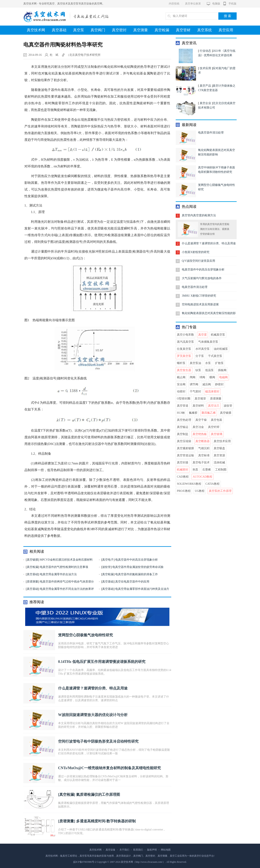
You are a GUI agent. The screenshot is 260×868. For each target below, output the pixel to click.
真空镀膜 (32, 560)
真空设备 (110, 850)
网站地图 (166, 850)
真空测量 (142, 30)
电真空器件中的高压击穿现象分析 (136, 560)
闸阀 (193, 377)
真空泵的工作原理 (220, 491)
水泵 (208, 363)
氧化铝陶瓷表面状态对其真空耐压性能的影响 (209, 315)
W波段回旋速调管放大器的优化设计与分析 (93, 715)
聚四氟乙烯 (209, 413)
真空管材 (185, 30)
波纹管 (106, 567)
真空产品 (205, 86)
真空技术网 (38, 30)
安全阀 (181, 384)
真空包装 (217, 420)
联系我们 (138, 850)
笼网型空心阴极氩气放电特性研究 (86, 635)
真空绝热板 (200, 434)
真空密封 (121, 30)
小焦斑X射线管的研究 (196, 252)
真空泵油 (195, 363)
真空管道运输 (185, 455)
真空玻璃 (217, 434)
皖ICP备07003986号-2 (85, 862)
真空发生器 (184, 370)
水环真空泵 (203, 349)
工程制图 (221, 470)
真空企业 (205, 103)
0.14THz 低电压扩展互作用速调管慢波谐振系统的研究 (102, 662)
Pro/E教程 (184, 491)
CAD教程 (183, 477)
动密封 (181, 391)
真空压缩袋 (184, 441)
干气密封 (195, 391)
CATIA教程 (212, 484)
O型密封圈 (184, 399)
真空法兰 (214, 406)
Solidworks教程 (189, 484)
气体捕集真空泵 (208, 342)
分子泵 (200, 356)
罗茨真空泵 (184, 356)
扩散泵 (219, 363)
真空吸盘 (219, 448)
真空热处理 (184, 420)
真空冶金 (198, 427)
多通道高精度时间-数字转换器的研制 (106, 821)
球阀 (202, 377)
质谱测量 (32, 582)
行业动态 (205, 51)
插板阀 (222, 370)
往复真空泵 (184, 349)
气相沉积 (204, 448)
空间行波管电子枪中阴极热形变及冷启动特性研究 (98, 741)
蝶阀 (212, 377)
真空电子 (108, 560)
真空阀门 (100, 30)
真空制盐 (183, 434)
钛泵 (198, 370)
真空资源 (219, 455)
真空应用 (228, 30)
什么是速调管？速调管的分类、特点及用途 (93, 688)
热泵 (195, 470)
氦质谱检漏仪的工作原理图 (98, 795)
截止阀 (181, 377)
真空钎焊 (214, 427)
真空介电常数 (185, 335)
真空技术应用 (222, 441)
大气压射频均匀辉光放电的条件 (202, 278)
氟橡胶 (193, 413)
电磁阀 (223, 377)
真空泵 (80, 30)
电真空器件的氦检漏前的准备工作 (136, 574)
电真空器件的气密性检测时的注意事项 (64, 567)
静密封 (219, 384)
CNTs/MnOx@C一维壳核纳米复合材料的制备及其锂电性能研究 (109, 768)
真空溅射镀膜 (185, 448)
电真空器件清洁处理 (211, 133)
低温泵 (209, 370)
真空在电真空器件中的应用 (132, 582)
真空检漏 (164, 30)
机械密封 (183, 470)
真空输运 (183, 427)
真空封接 (183, 463)
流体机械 (219, 463)
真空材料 (198, 406)
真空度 (203, 335)
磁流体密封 (212, 391)
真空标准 (204, 455)
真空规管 (200, 399)
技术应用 (205, 68)
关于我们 (124, 850)
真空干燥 (201, 420)
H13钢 (181, 413)
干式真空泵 (215, 356)
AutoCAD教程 (203, 477)
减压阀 (207, 384)
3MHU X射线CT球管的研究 (199, 296)
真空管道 (183, 406)
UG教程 (200, 491)
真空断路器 (203, 441)
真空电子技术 (201, 463)
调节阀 (194, 384)
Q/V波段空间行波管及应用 (198, 261)
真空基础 (61, 30)
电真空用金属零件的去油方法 (58, 574)
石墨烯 (207, 470)
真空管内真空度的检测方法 (199, 215)
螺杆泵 (181, 363)
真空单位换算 (193, 4)
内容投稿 (174, 4)
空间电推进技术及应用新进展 (200, 304)
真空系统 (206, 30)
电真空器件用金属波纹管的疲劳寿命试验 (138, 567)
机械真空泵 (218, 335)
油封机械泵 (221, 349)
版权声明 (152, 850)
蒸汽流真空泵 (185, 342)
